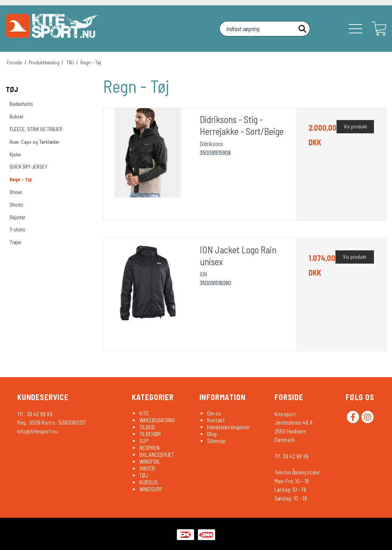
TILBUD (147, 427)
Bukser (16, 117)
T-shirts (17, 230)
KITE (144, 413)
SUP (144, 441)
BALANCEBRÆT (157, 455)
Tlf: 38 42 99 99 (292, 456)
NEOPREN (150, 448)
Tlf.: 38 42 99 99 (35, 414)
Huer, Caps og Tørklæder (34, 142)
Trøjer (16, 242)
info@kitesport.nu (38, 431)
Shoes (16, 192)
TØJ (12, 89)
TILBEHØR (150, 434)
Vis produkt (355, 126)
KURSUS (149, 482)
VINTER (147, 468)
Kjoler (15, 154)
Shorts (16, 205)
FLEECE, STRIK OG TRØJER (36, 129)
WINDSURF (151, 489)
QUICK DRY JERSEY (29, 167)
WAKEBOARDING (157, 420)
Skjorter (17, 217)
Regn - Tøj (20, 179)
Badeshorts (21, 104)
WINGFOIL (150, 461)
